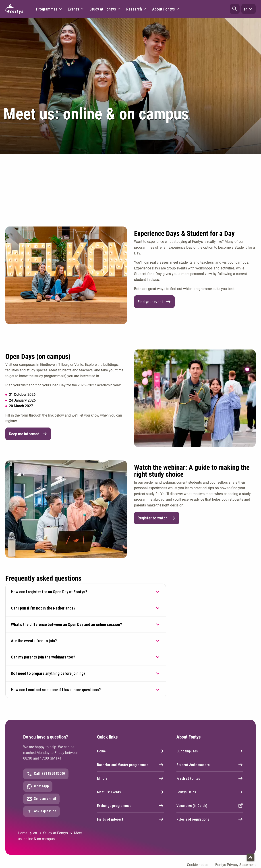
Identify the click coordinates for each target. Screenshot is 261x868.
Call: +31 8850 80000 (46, 774)
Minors (130, 778)
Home (130, 751)
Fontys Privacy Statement (235, 865)
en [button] (249, 9)
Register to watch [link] (157, 518)
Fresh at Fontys (210, 778)
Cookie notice (198, 865)
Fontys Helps (210, 792)
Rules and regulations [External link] (210, 819)
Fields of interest (130, 819)
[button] (235, 9)
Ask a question (41, 811)
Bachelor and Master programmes (130, 765)
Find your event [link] (154, 302)
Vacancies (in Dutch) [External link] (210, 806)
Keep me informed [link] (28, 434)
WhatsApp (38, 786)
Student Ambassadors (210, 765)
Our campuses (210, 751)
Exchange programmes (130, 806)
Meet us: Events (130, 792)
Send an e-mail (41, 799)
